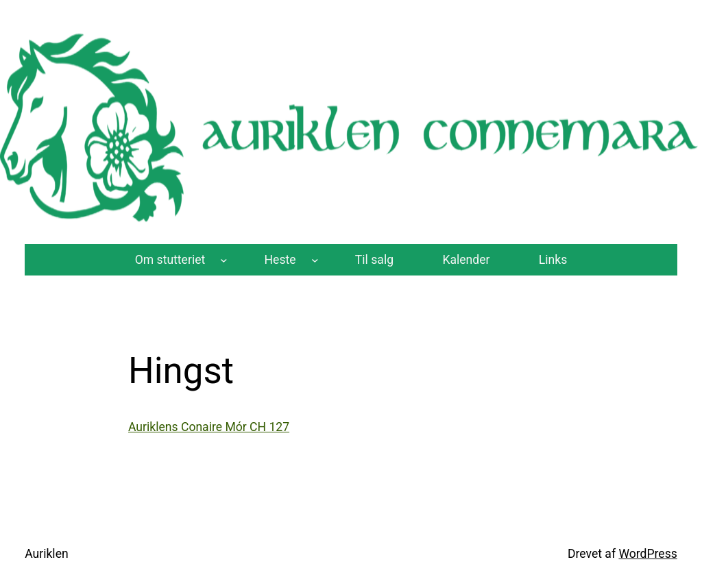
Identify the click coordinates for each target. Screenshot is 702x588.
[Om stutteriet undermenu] (224, 259)
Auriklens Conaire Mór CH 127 (209, 427)
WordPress (647, 554)
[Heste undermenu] (315, 259)
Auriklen (47, 554)
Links (553, 260)
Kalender (466, 260)
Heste (280, 260)
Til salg (374, 260)
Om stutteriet (170, 260)
